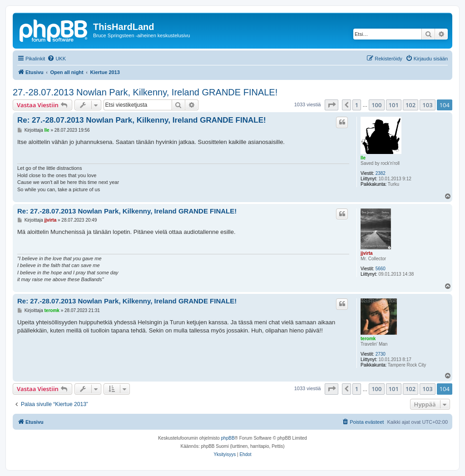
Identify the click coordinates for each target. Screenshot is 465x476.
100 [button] (376, 105)
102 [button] (411, 105)
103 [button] (427, 105)
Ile (363, 158)
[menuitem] (57, 59)
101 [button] (394, 105)
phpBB (228, 438)
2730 (381, 354)
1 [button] (357, 105)
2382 (381, 173)
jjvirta (367, 253)
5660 (381, 269)
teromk (368, 339)
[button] (331, 105)
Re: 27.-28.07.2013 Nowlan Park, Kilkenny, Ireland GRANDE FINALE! (142, 120)
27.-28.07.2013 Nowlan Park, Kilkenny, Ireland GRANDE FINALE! (145, 92)
